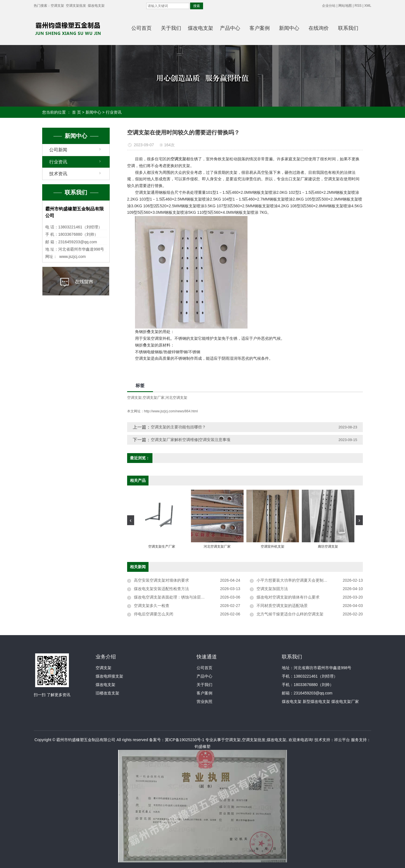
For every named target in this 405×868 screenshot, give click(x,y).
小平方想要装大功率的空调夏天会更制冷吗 (294, 580)
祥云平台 (342, 740)
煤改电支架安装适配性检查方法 (161, 589)
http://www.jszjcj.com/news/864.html (171, 411)
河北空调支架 (176, 398)
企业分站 (329, 6)
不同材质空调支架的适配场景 (282, 606)
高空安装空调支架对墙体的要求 (161, 580)
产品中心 (230, 28)
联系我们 (348, 28)
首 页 (76, 112)
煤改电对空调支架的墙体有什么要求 (288, 597)
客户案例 (260, 28)
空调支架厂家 (154, 398)
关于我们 (171, 28)
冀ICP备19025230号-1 (184, 740)
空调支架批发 (76, 6)
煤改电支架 (96, 6)
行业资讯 (114, 112)
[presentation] (131, 520)
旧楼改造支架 (107, 693)
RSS (358, 6)
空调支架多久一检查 (152, 606)
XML (368, 6)
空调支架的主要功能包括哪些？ (178, 427)
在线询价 (319, 28)
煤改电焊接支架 (109, 676)
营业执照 (204, 701)
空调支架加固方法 (272, 589)
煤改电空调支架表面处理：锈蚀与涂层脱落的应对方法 (181, 597)
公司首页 (141, 28)
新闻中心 (289, 28)
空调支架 (57, 6)
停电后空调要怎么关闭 (154, 614)
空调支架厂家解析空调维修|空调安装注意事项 (191, 440)
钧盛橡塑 (202, 746)
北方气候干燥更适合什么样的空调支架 (290, 614)
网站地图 (345, 6)
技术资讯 (58, 174)
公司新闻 (58, 150)
